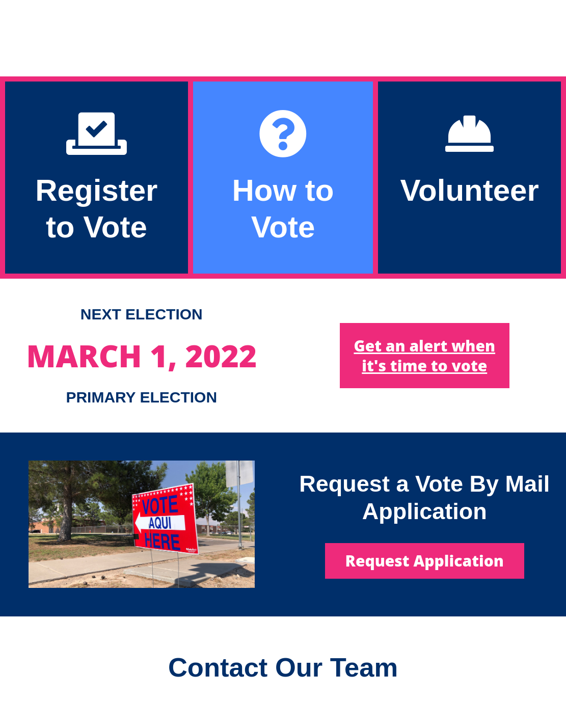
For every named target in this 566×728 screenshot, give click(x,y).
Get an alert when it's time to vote (424, 356)
